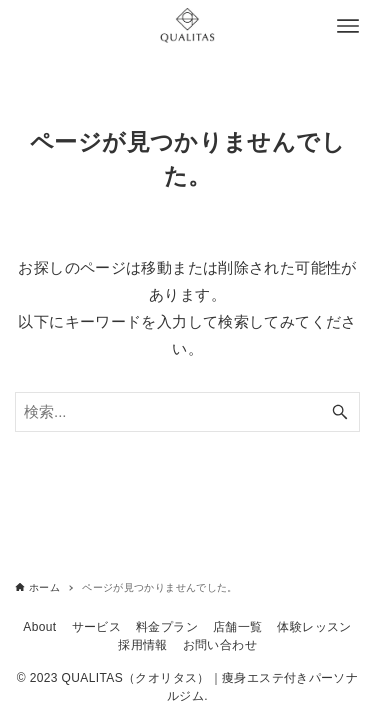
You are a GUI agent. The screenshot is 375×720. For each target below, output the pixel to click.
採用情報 (143, 645)
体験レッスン (314, 627)
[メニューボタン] (348, 26)
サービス (97, 627)
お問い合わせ (220, 645)
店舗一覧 (238, 627)
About (39, 627)
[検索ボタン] (340, 412)
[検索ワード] (187, 412)
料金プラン (167, 627)
